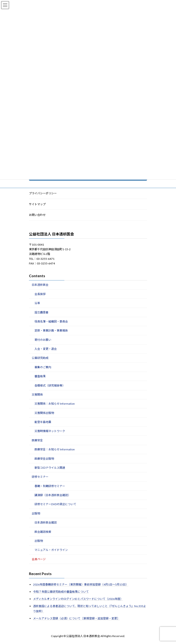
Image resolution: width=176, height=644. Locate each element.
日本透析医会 (40, 285)
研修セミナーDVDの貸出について (55, 504)
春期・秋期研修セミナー (50, 486)
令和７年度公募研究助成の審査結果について (61, 592)
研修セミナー (40, 477)
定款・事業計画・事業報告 (51, 330)
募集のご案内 (43, 367)
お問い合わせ (37, 215)
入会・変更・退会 (46, 349)
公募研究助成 (40, 358)
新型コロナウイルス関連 (50, 468)
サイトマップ (37, 204)
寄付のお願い (43, 340)
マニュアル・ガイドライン (51, 550)
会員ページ (39, 559)
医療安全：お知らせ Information (55, 449)
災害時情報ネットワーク (50, 431)
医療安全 (37, 440)
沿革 (37, 303)
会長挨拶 (40, 294)
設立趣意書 (41, 312)
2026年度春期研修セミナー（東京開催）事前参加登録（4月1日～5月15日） (81, 584)
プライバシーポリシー (43, 193)
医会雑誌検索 (43, 532)
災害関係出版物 (44, 413)
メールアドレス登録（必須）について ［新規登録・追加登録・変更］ (76, 618)
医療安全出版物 (44, 459)
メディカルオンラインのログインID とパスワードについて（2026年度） (78, 599)
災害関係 (37, 395)
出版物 (36, 513)
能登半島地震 (43, 422)
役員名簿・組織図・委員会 (51, 321)
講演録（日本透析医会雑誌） (53, 495)
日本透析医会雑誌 (46, 522)
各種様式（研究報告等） (50, 385)
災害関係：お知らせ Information (55, 404)
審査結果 (40, 376)
